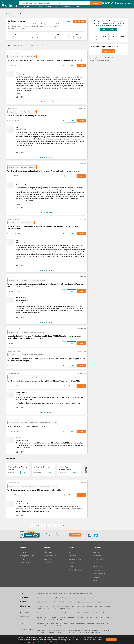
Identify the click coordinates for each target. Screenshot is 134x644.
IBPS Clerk (60, 619)
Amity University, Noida (28, 222)
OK (111, 640)
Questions (92, 61)
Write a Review (109, 51)
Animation (40, 606)
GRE (81, 613)
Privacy (71, 563)
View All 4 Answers (47, 157)
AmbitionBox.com (99, 574)
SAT (91, 613)
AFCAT (96, 617)
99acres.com (97, 566)
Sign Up (129, 3)
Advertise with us (50, 556)
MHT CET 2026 (62, 632)
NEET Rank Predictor (60, 630)
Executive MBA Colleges (76, 593)
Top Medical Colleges (83, 602)
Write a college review (102, 624)
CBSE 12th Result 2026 (92, 630)
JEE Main (94, 598)
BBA (57, 606)
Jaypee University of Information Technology (33, 280)
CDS (45, 619)
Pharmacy (62, 609)
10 (59, 525)
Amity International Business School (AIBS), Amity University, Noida (39, 422)
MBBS (39, 609)
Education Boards (69, 624)
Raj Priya (19, 438)
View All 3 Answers (47, 270)
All (9, 45)
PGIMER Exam (71, 602)
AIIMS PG (53, 602)
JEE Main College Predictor (96, 632)
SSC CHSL (89, 617)
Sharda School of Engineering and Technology (34, 377)
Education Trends (67, 626)
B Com (47, 606)
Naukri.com (97, 556)
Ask (118, 3)
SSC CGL (40, 617)
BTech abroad (55, 613)
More (57, 7)
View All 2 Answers (47, 212)
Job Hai (95, 581)
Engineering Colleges (70, 598)
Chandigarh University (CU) (28, 112)
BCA (56, 609)
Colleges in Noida (13, 56)
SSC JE (39, 619)
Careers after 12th (43, 624)
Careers (23, 559)
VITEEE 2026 (81, 632)
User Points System (111, 58)
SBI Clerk (51, 619)
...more (19, 93)
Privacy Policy (43, 642)
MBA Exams (89, 593)
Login (124, 3)
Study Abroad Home (43, 613)
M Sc (69, 609)
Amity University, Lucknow (28, 56)
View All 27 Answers (47, 102)
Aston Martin (21, 298)
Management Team (27, 556)
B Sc (53, 606)
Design (49, 7)
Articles (39, 626)
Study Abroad (67, 7)
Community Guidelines (96, 58)
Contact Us (48, 563)
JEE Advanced (103, 598)
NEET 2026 (40, 632)
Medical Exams (108, 602)
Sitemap (72, 566)
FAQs (70, 552)
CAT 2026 (104, 630)
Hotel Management (87, 606)
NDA (60, 617)
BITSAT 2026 (50, 632)
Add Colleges (49, 559)
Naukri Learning (99, 577)
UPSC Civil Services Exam (71, 617)
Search (96, 3)
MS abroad (74, 613)
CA (62, 606)
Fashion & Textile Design (72, 606)
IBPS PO (47, 617)
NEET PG (46, 602)
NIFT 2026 (72, 632)
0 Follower (10, 65)
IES (82, 617)
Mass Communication (106, 606)
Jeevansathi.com (99, 570)
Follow (68, 21)
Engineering (30, 7)
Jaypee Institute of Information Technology (33, 332)
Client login (48, 552)
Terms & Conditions (76, 570)
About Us (23, 552)
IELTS (96, 613)
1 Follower (10, 386)
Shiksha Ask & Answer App (52, 626)
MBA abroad (65, 613)
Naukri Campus (98, 559)
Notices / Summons (75, 559)
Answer (81, 65)
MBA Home (41, 593)
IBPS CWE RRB (105, 617)
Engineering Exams (84, 598)
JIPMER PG (61, 602)
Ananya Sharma (22, 393)
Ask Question (80, 21)
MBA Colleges (63, 593)
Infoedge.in (97, 552)
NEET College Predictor (44, 630)
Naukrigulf (97, 563)
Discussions (18, 45)
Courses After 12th (56, 624)
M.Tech (50, 609)
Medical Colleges (96, 602)
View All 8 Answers (47, 412)
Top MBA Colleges (52, 593)
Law (96, 606)
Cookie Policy (56, 642)
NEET (39, 602)
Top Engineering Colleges (54, 598)
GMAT (86, 613)
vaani (18, 72)
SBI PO (54, 617)
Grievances (73, 556)
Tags (11, 14)
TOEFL (102, 613)
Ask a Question (80, 624)
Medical (41, 7)
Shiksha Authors (26, 563)
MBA (21, 7)
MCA (44, 609)
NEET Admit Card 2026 (75, 630)
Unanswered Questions (35, 45)
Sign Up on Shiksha (109, 29)
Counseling (80, 7)
